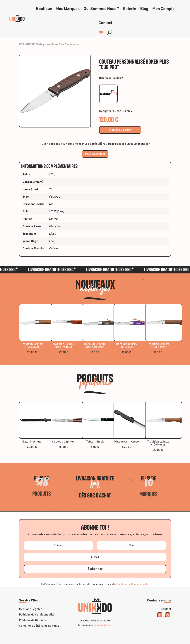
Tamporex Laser (103, 625)
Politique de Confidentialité (37, 615)
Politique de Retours (32, 620)
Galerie (130, 9)
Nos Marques (68, 9)
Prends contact (95, 154)
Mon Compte (164, 9)
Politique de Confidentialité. (133, 584)
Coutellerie (71, 44)
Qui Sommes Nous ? (101, 9)
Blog (144, 9)
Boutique (44, 9)
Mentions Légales (31, 609)
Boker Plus (58, 44)
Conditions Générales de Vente (39, 626)
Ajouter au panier (120, 130)
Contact (105, 23)
